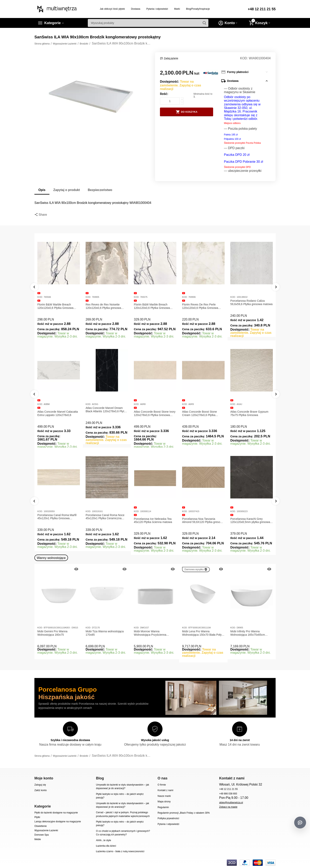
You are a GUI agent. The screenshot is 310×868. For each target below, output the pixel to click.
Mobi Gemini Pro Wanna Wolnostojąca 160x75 (52, 633)
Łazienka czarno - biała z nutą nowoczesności (120, 851)
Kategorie (52, 23)
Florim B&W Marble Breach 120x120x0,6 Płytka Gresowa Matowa (55, 306)
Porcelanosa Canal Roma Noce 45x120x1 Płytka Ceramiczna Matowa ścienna (105, 517)
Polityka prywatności (168, 818)
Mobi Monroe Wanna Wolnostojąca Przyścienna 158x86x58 (150, 633)
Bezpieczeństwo (100, 190)
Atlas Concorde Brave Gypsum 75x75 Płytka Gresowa (249, 413)
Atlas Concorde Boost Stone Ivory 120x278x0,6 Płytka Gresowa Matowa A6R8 (155, 413)
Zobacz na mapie (228, 807)
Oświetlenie (41, 826)
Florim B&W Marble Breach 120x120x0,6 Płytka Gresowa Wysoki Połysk (152, 306)
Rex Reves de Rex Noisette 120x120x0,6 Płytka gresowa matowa (103, 306)
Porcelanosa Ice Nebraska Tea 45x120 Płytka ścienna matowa (153, 521)
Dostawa (136, 9)
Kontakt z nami (165, 790)
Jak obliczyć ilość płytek (112, 9)
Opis (42, 190)
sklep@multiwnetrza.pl (231, 803)
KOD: (244, 58)
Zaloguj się (40, 785)
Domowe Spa (42, 835)
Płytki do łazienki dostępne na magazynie (56, 813)
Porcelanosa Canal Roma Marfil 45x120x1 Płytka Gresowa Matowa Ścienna (57, 517)
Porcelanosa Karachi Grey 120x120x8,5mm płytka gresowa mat (250, 521)
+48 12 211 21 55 (262, 9)
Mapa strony (164, 802)
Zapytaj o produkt (67, 190)
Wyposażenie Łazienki (46, 830)
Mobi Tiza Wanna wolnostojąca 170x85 (105, 633)
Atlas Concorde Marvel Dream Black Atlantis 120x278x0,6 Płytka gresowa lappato (106, 410)
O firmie (162, 785)
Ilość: (164, 94)
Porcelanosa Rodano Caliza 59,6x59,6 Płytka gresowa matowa (251, 302)
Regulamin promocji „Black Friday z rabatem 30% (184, 813)
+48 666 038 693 (228, 794)
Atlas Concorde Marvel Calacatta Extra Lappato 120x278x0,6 (58, 413)
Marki (177, 9)
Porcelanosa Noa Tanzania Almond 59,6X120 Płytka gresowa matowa (203, 521)
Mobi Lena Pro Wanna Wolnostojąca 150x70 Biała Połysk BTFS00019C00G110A (203, 633)
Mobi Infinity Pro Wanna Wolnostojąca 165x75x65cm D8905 (248, 633)
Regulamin (163, 807)
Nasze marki (164, 796)
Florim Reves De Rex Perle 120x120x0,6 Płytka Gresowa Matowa (200, 306)
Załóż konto (41, 790)
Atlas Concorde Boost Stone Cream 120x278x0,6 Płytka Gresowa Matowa (199, 413)
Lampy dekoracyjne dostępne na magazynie (58, 822)
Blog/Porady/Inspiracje (198, 9)
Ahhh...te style (103, 840)
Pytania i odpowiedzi (157, 9)
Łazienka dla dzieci (106, 846)
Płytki (37, 817)
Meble (38, 839)
